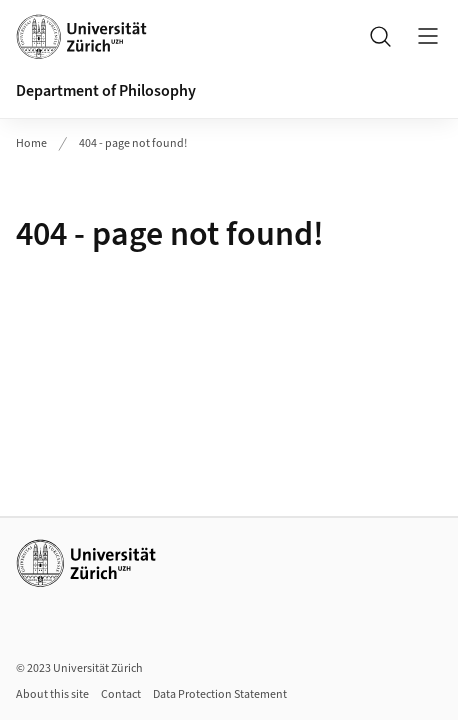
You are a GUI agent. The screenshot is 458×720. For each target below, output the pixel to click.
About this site (52, 694)
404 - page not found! (133, 143)
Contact (121, 694)
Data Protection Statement (220, 694)
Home (31, 143)
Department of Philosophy (106, 91)
